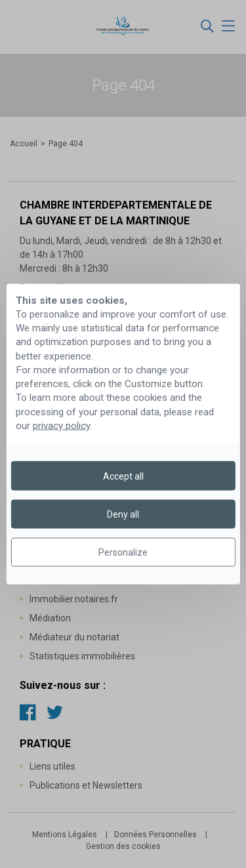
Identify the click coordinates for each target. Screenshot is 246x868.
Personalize (123, 552)
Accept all (123, 476)
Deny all (123, 514)
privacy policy (61, 426)
